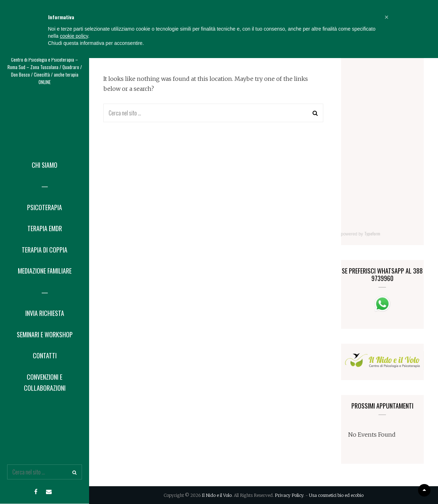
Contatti (45, 355)
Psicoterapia (45, 207)
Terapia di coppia (45, 250)
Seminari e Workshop (45, 334)
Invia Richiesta (45, 313)
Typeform (372, 233)
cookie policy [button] (74, 482)
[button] (387, 463)
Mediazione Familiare (45, 271)
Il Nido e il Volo (45, 31)
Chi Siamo (45, 165)
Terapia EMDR (45, 228)
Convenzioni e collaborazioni (45, 383)
